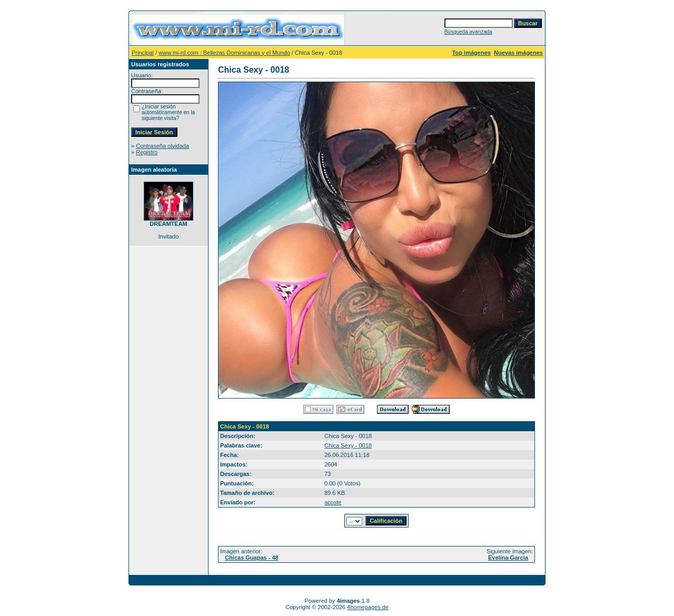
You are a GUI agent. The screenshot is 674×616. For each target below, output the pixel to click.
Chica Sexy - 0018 (348, 445)
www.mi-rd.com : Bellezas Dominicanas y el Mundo (224, 53)
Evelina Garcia (508, 558)
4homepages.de (368, 607)
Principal (143, 53)
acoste (333, 502)
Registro (147, 152)
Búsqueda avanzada (468, 32)
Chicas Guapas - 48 (252, 558)
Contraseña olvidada (162, 146)
